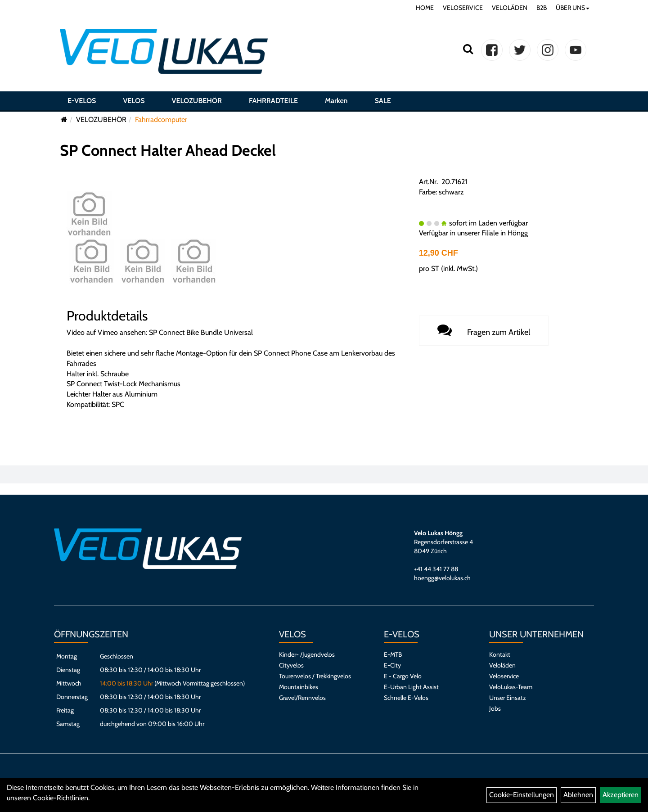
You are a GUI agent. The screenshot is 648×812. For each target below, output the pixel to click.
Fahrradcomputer (161, 120)
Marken (336, 101)
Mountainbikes (299, 687)
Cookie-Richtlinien (61, 798)
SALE (382, 101)
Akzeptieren (621, 795)
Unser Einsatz (508, 698)
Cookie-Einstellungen (522, 795)
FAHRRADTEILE (273, 101)
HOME (425, 8)
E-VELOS (82, 101)
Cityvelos (291, 665)
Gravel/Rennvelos (302, 698)
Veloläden (502, 665)
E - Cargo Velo (403, 676)
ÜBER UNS (573, 8)
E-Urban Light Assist (411, 687)
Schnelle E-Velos (406, 698)
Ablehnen (578, 795)
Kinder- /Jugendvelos (307, 654)
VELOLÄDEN (510, 8)
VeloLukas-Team (511, 687)
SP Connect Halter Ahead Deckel (168, 150)
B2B (542, 8)
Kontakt (500, 654)
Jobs (495, 708)
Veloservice (504, 676)
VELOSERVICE (463, 8)
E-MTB (393, 654)
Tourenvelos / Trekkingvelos (315, 676)
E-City (392, 665)
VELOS (134, 101)
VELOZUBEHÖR (197, 101)
